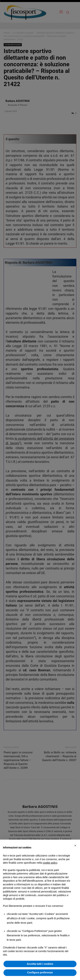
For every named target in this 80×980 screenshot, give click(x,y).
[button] (75, 845)
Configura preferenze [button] (40, 972)
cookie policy (50, 863)
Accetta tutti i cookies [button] (40, 964)
